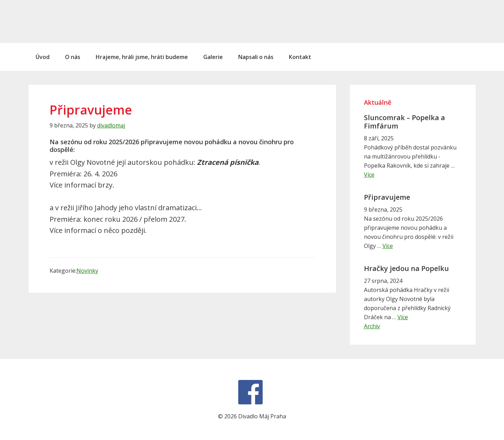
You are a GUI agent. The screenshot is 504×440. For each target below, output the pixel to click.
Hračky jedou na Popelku (406, 268)
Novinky (87, 271)
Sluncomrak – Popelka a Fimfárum (404, 122)
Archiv (372, 326)
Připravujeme (387, 197)
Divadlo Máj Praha (76, 21)
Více (369, 175)
